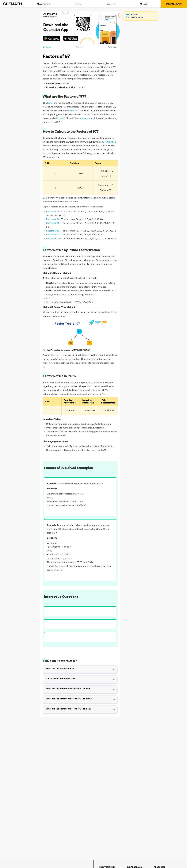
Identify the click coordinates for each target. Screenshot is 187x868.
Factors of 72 (53, 231)
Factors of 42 (53, 235)
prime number (86, 118)
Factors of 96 (53, 223)
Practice (79, 47)
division (70, 111)
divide (59, 118)
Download (113, 47)
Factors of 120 (53, 212)
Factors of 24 (53, 219)
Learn (47, 47)
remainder (110, 142)
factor (50, 103)
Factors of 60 (53, 238)
